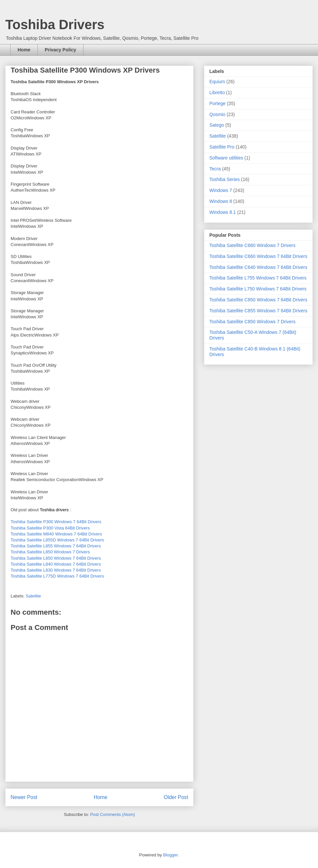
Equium (217, 82)
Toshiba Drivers (55, 25)
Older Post (176, 797)
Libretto (217, 93)
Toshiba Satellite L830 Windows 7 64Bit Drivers (56, 570)
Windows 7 (221, 190)
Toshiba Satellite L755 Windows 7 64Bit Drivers (258, 278)
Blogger (170, 855)
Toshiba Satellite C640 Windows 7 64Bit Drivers (258, 267)
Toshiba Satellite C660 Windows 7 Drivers (252, 245)
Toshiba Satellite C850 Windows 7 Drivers (252, 322)
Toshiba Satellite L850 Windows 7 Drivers (50, 552)
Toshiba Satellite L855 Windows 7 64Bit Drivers (56, 546)
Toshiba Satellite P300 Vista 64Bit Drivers (50, 528)
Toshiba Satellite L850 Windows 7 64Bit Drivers (56, 558)
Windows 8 (221, 201)
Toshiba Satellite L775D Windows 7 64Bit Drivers (57, 576)
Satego (217, 125)
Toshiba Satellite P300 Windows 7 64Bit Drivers (56, 522)
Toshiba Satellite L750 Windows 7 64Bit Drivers (258, 289)
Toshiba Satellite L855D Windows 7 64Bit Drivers (57, 540)
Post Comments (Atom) (112, 814)
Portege (217, 103)
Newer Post (24, 797)
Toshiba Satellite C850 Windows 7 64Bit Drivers (258, 300)
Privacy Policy (60, 50)
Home (24, 50)
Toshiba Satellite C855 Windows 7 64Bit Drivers (258, 311)
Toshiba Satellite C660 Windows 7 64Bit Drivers (258, 256)
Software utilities (226, 158)
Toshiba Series (225, 179)
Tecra (215, 169)
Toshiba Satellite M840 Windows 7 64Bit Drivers (56, 534)
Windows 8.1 (223, 212)
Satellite (33, 596)
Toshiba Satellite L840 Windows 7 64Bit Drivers (56, 564)
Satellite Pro (222, 147)
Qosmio (217, 114)
